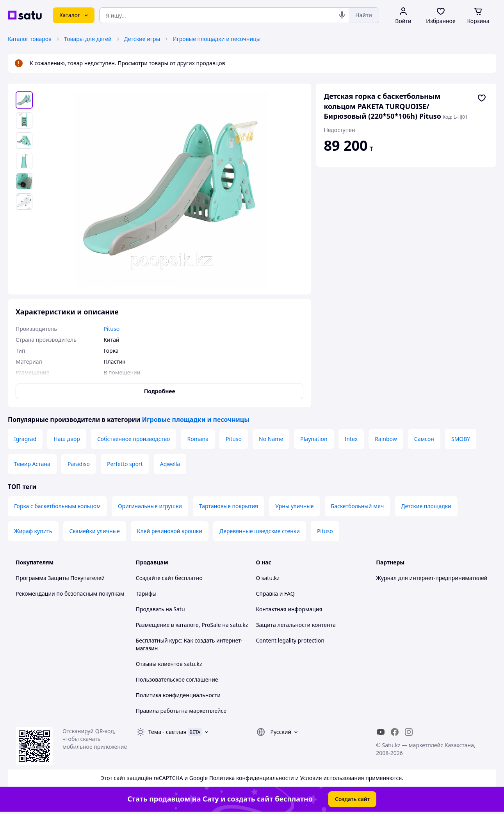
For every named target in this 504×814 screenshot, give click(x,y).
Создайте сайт (155, 578)
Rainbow (386, 439)
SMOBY (461, 439)
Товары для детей (88, 39)
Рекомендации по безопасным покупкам (70, 594)
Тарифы (146, 594)
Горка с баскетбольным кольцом (57, 506)
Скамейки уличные (95, 531)
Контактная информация (289, 609)
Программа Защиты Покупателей (60, 578)
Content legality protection (290, 640)
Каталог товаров (30, 39)
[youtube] (381, 732)
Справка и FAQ (275, 594)
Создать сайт (353, 799)
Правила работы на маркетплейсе (181, 711)
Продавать (150, 609)
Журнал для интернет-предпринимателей (432, 578)
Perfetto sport (125, 464)
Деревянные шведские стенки (260, 531)
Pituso (234, 439)
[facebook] (395, 732)
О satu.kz (268, 578)
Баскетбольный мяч (358, 506)
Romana (198, 439)
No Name (271, 439)
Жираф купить (33, 531)
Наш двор (67, 439)
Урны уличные (294, 506)
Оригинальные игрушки (150, 506)
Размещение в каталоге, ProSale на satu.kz (192, 625)
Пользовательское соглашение (177, 679)
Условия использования (332, 778)
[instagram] (409, 732)
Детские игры (142, 39)
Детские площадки (426, 506)
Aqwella (170, 464)
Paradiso (79, 464)
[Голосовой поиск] (342, 15)
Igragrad (25, 439)
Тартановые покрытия (229, 506)
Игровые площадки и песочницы (216, 39)
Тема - (167, 732)
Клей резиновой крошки (170, 531)
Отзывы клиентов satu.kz (169, 664)
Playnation (314, 439)
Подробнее (160, 391)
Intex (351, 439)
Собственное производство (134, 439)
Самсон (424, 439)
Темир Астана (32, 464)
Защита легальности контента (296, 625)
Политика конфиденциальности (178, 695)
